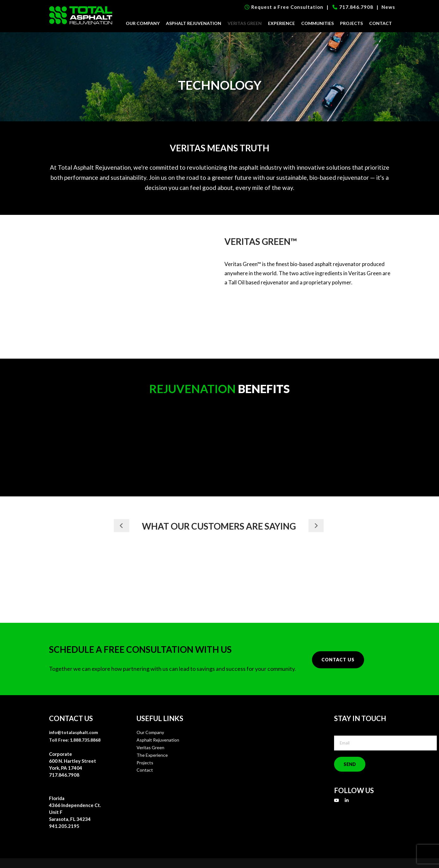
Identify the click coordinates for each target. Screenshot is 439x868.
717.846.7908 (353, 7)
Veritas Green (245, 23)
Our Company (143, 23)
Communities (317, 23)
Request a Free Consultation (284, 7)
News (388, 7)
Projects (351, 23)
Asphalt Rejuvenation (194, 23)
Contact (381, 23)
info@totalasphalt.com (73, 732)
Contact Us (338, 660)
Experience (281, 23)
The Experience (152, 755)
